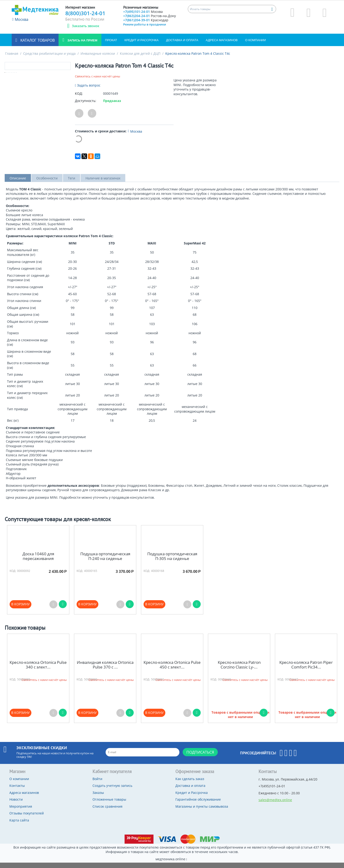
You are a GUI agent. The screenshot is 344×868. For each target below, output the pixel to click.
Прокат (111, 45)
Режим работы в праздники (145, 32)
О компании (255, 45)
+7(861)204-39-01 (149, 28)
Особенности (47, 183)
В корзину (20, 609)
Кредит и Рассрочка (142, 45)
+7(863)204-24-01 (148, 20)
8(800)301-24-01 (85, 13)
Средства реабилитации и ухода (49, 59)
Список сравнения (107, 812)
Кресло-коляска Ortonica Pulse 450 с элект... (172, 670)
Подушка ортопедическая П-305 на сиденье (172, 562)
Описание (18, 183)
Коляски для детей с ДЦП (140, 59)
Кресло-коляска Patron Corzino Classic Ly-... (239, 670)
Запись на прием (82, 46)
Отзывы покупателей (27, 819)
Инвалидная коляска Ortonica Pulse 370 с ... (105, 670)
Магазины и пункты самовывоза (202, 812)
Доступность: (86, 106)
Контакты (17, 791)
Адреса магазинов (222, 45)
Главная (12, 59)
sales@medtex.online (275, 805)
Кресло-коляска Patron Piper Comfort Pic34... (306, 670)
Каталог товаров (37, 46)
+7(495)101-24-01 (145, 12)
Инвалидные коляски (98, 59)
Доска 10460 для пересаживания (38, 562)
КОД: (79, 99)
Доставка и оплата (182, 45)
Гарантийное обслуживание (198, 805)
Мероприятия (21, 812)
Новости (16, 805)
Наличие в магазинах (103, 183)
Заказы (98, 798)
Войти (97, 784)
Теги (72, 183)
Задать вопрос (88, 91)
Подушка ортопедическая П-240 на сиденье (105, 562)
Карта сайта (19, 826)
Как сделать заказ (190, 784)
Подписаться (200, 758)
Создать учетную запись (112, 791)
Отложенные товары (109, 805)
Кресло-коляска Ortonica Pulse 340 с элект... (38, 670)
